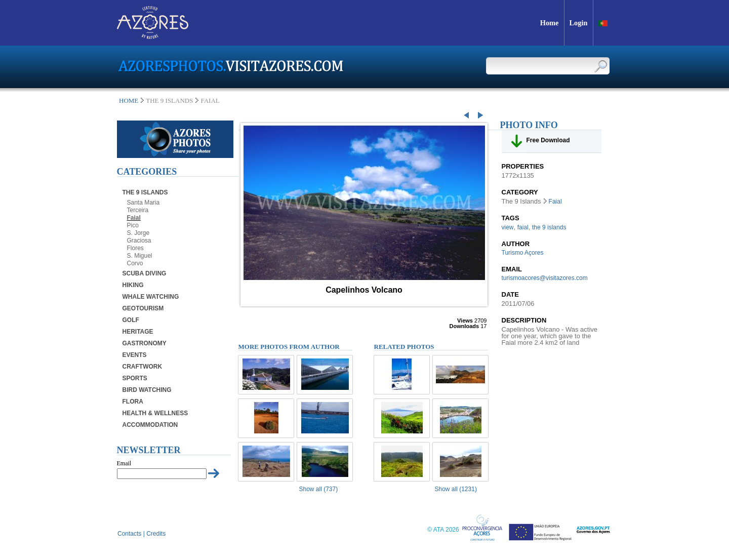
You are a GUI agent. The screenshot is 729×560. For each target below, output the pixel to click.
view (508, 227)
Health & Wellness (155, 413)
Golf (131, 320)
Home (129, 101)
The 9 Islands (145, 192)
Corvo (135, 263)
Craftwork (143, 367)
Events (135, 355)
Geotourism (143, 308)
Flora (133, 402)
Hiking (133, 285)
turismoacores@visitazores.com (545, 278)
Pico (133, 225)
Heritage (138, 332)
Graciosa (139, 241)
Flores (135, 248)
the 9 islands (549, 227)
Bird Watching (147, 390)
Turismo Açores (523, 253)
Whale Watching (151, 297)
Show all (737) (319, 489)
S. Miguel (140, 256)
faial (523, 227)
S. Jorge (138, 233)
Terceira (138, 210)
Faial (134, 218)
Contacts (129, 534)
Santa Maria (144, 203)
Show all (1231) (456, 489)
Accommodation (150, 425)
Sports (135, 378)
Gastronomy (145, 343)
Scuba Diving (145, 273)
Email (124, 463)
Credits (156, 534)
